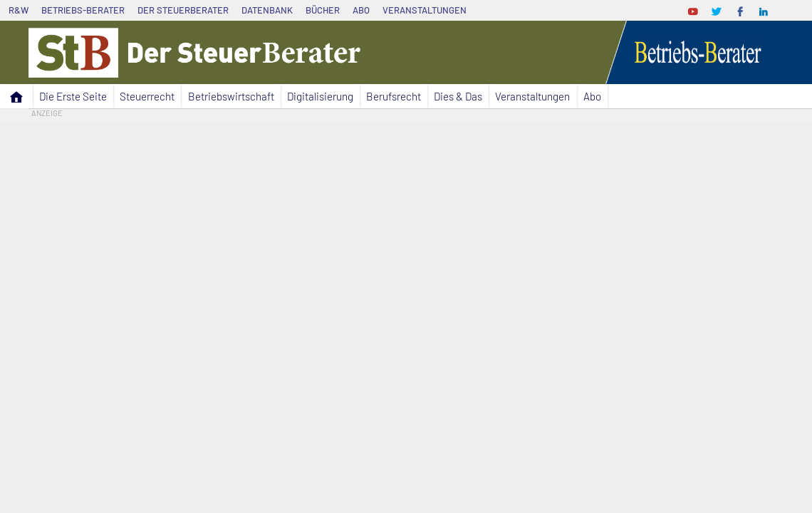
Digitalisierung (320, 96)
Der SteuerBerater (183, 10)
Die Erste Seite (73, 96)
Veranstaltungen (425, 10)
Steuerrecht (147, 96)
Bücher (323, 10)
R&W (19, 10)
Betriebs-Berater (83, 10)
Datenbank (267, 10)
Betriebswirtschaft (231, 96)
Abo (361, 10)
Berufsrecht (394, 96)
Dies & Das (458, 96)
